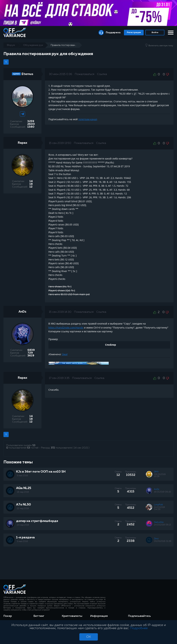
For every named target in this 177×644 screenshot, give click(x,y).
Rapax (23, 143)
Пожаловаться (85, 74)
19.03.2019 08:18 (162, 492)
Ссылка (102, 74)
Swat (65, 354)
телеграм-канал (88, 119)
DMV (156, 472)
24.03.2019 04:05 (159, 508)
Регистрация (134, 33)
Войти (155, 33)
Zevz (156, 539)
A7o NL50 (24, 505)
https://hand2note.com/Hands (66, 328)
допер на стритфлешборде (37, 521)
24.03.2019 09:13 (162, 525)
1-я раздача (25, 538)
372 (53, 448)
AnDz (22, 312)
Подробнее (139, 628)
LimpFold (158, 505)
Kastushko (159, 522)
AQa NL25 (24, 488)
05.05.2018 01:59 (163, 541)
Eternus (27, 74)
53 (34, 445)
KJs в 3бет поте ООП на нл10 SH (41, 472)
